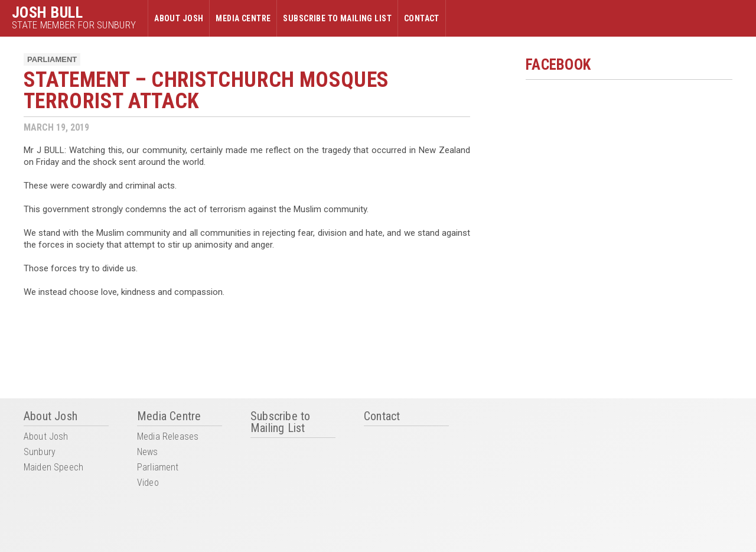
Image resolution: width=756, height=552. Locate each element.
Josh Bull (47, 12)
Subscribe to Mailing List (337, 18)
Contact (422, 18)
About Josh (179, 18)
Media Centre (243, 18)
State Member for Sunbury (74, 25)
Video (148, 483)
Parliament (52, 59)
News (148, 452)
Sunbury (40, 452)
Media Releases (168, 437)
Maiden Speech (53, 468)
